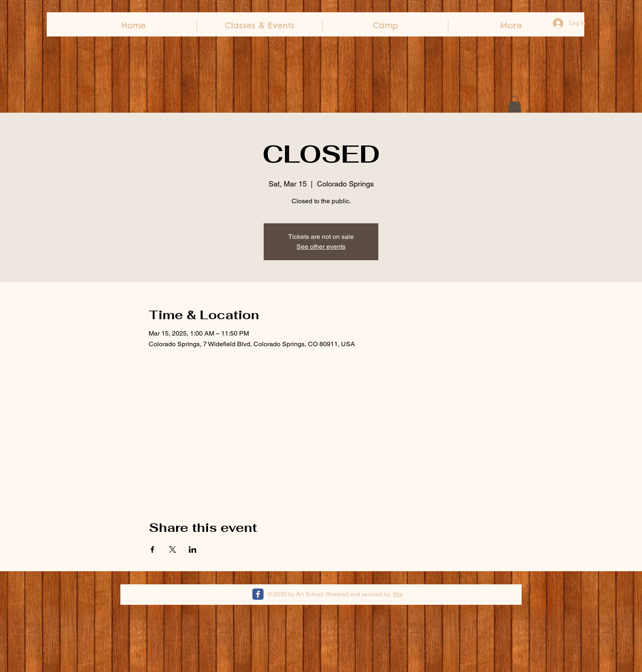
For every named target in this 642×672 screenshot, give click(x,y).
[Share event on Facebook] (153, 549)
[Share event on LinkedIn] (193, 549)
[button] (515, 104)
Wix (398, 594)
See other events (321, 246)
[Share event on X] (173, 549)
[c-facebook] (258, 594)
